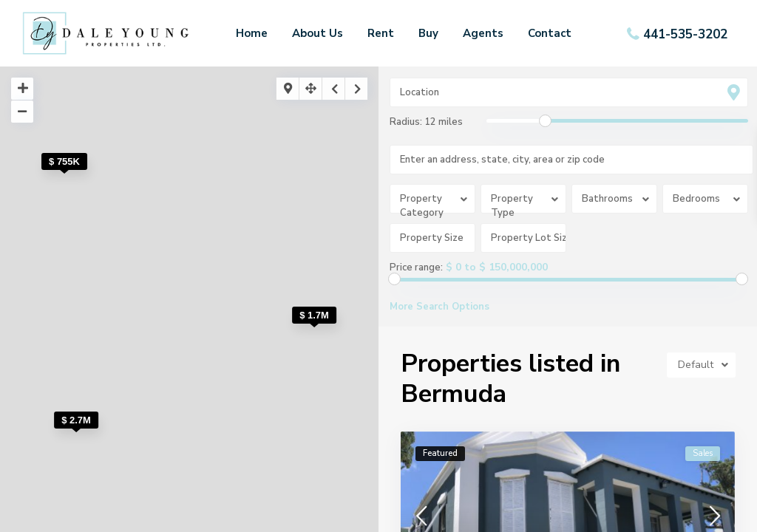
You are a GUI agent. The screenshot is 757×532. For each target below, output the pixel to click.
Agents (483, 33)
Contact (550, 33)
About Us (318, 33)
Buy (428, 33)
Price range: (416, 267)
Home (252, 33)
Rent (381, 33)
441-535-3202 (685, 34)
